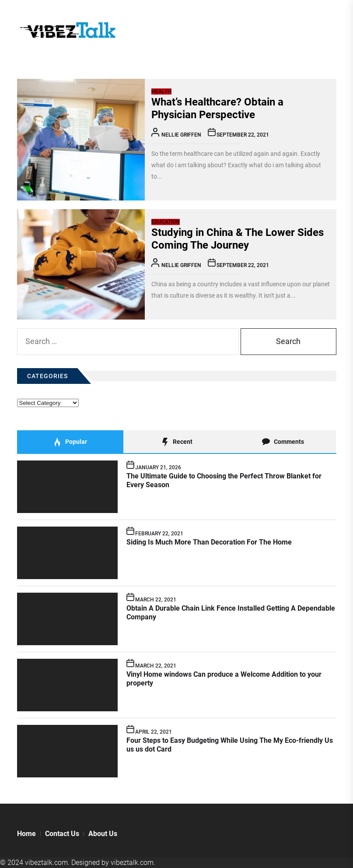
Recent (176, 442)
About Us (103, 834)
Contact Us (62, 834)
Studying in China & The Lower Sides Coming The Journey (238, 239)
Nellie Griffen (181, 135)
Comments (283, 442)
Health (161, 91)
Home (26, 834)
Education (166, 222)
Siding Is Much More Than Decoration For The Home (209, 542)
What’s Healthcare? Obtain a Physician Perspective (217, 108)
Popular (70, 442)
